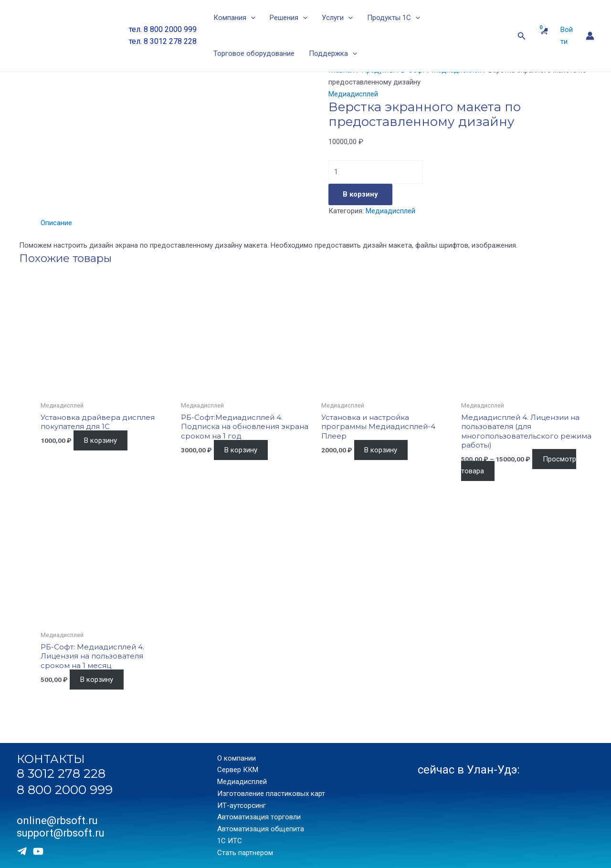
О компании (237, 758)
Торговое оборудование (254, 53)
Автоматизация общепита (261, 829)
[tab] (56, 223)
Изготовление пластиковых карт (271, 794)
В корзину (360, 194)
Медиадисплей (353, 94)
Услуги (337, 18)
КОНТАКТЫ (51, 759)
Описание (56, 223)
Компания (234, 18)
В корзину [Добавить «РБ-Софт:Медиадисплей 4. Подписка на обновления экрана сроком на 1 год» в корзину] (241, 450)
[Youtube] (38, 851)
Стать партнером (245, 853)
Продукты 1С (394, 18)
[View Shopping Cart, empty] (543, 36)
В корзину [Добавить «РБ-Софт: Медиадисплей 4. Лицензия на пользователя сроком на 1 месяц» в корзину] (97, 680)
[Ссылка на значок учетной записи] (590, 36)
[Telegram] (22, 851)
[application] (251, 18)
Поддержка (333, 54)
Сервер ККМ (238, 770)
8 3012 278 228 (61, 774)
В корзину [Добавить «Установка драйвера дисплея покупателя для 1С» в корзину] (100, 440)
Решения (289, 18)
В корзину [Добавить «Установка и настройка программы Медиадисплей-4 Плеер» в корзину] (381, 450)
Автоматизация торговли (259, 817)
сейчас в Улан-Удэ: (469, 770)
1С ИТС (230, 841)
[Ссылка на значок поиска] (522, 36)
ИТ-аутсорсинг (242, 805)
